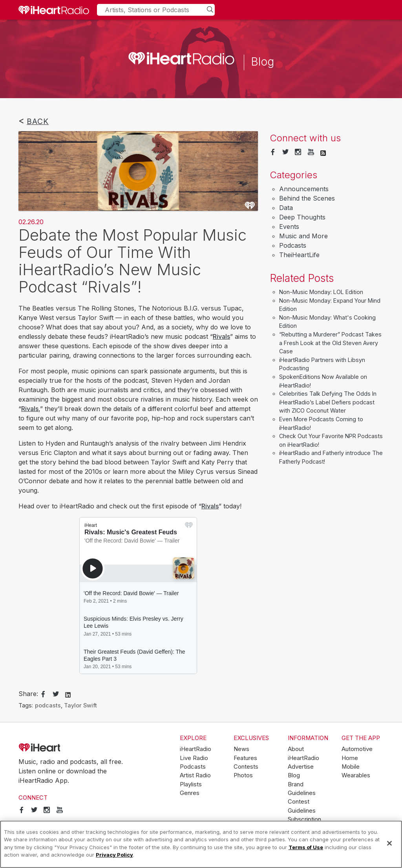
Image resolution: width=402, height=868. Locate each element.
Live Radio (194, 758)
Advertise (301, 767)
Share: (28, 694)
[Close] (389, 843)
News (241, 749)
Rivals (221, 336)
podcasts (48, 705)
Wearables (356, 775)
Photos (243, 775)
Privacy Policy (114, 855)
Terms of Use (306, 847)
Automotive (357, 749)
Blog (294, 775)
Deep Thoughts (302, 217)
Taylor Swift (80, 705)
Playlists (191, 784)
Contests (246, 767)
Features (245, 758)
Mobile (351, 767)
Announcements (304, 189)
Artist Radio (195, 775)
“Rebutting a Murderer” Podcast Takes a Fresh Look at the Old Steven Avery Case (330, 343)
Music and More (303, 236)
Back (38, 121)
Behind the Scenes (307, 198)
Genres (190, 793)
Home (350, 758)
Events (289, 227)
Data (286, 208)
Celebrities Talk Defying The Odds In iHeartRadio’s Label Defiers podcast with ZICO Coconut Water (328, 402)
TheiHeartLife (299, 255)
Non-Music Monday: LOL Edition (321, 292)
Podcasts (293, 245)
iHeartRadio (62, 748)
